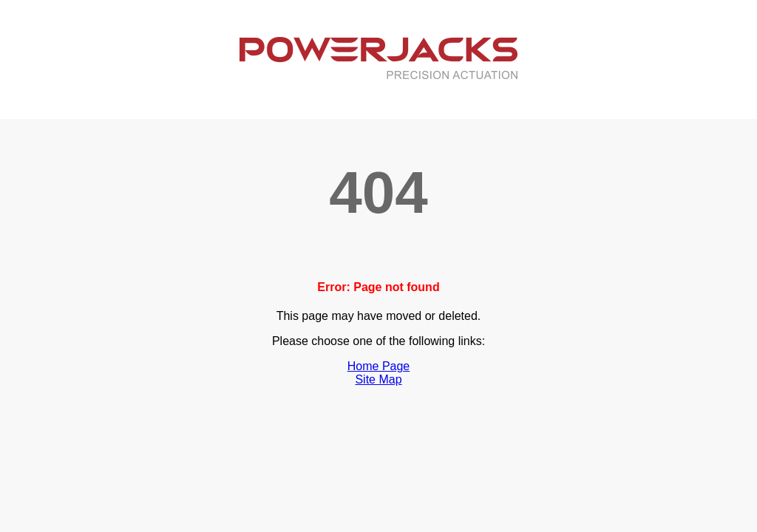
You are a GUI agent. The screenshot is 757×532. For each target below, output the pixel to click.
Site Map (378, 379)
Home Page (379, 366)
